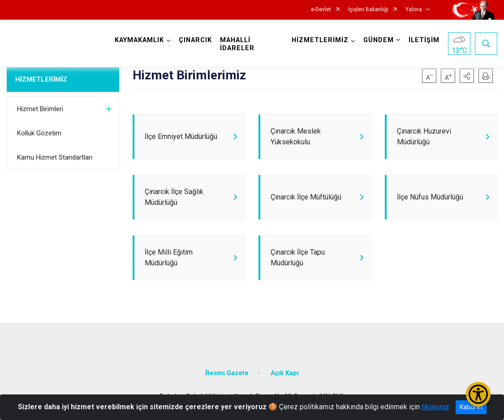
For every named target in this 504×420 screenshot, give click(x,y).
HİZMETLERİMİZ (41, 79)
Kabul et (471, 407)
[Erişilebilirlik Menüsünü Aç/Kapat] (478, 394)
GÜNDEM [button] (379, 40)
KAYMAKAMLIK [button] (139, 40)
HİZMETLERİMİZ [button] (320, 40)
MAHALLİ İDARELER (237, 44)
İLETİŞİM (424, 40)
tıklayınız (435, 407)
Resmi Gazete (227, 373)
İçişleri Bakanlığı (368, 10)
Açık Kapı (285, 373)
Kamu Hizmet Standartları (55, 157)
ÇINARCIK (195, 40)
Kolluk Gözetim (39, 133)
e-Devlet (321, 10)
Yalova (414, 10)
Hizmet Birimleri (40, 109)
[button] (467, 76)
